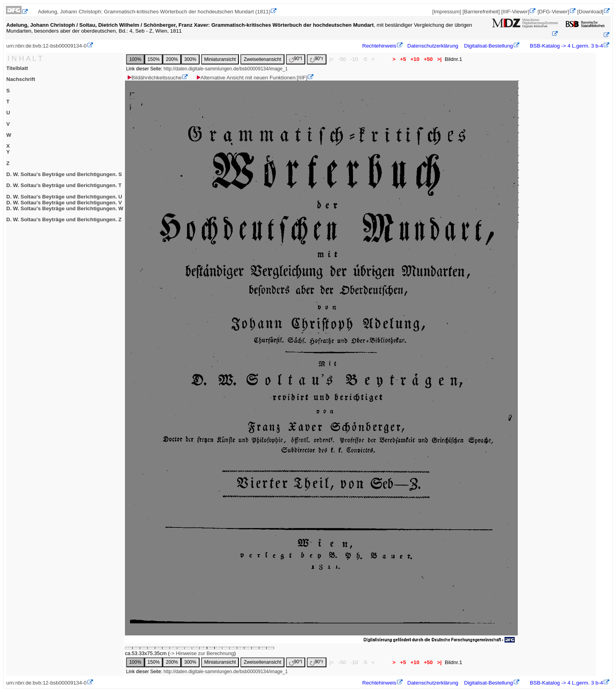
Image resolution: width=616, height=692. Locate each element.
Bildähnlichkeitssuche (154, 78)
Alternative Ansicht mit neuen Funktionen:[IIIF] (252, 78)
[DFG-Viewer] (553, 12)
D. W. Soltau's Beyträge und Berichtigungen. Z (64, 219)
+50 (428, 59)
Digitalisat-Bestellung (488, 46)
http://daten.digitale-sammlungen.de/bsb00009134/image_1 (225, 69)
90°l (296, 59)
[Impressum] (446, 12)
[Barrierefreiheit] (481, 12)
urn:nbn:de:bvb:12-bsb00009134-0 (47, 46)
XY (8, 149)
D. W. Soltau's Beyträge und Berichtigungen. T (64, 185)
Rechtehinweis (379, 46)
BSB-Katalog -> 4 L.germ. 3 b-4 (566, 46)
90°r (317, 59)
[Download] (590, 12)
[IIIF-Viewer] (515, 12)
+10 (415, 59)
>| (439, 59)
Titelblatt (17, 68)
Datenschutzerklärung (433, 46)
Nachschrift (21, 79)
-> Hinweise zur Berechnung (202, 653)
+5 (403, 59)
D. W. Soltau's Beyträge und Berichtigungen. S (64, 174)
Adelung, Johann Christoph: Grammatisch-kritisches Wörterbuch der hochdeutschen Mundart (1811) (154, 12)
